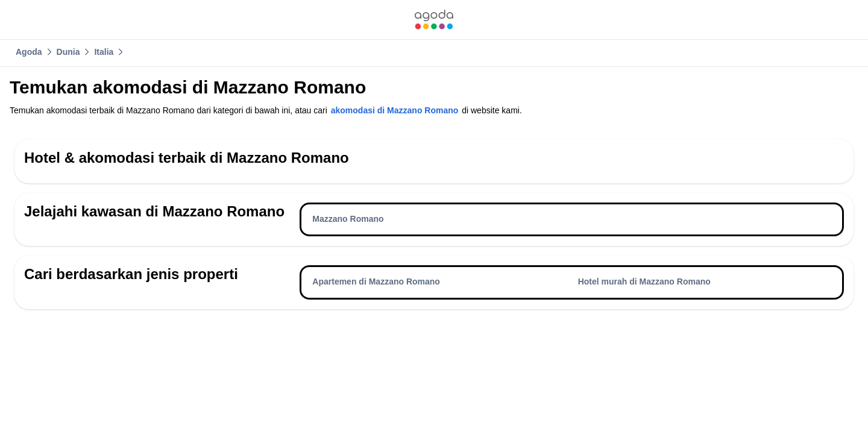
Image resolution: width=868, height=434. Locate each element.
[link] (434, 20)
